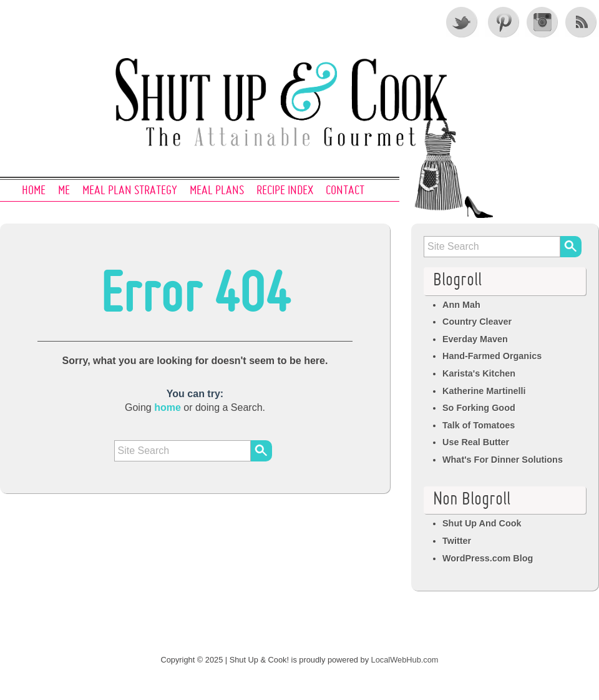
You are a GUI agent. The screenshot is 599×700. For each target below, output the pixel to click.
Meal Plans (217, 191)
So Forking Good (479, 408)
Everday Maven (475, 339)
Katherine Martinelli (484, 391)
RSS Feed (582, 22)
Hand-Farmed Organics (492, 356)
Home (34, 191)
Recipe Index (285, 191)
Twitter (462, 22)
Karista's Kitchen (479, 373)
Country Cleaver (477, 322)
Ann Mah (461, 305)
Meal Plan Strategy (130, 191)
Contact (345, 191)
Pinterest (502, 22)
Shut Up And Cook (482, 523)
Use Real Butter (476, 442)
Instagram (542, 22)
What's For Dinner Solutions (503, 460)
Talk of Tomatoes (479, 425)
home (168, 407)
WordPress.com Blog (488, 558)
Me (64, 191)
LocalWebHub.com (405, 660)
